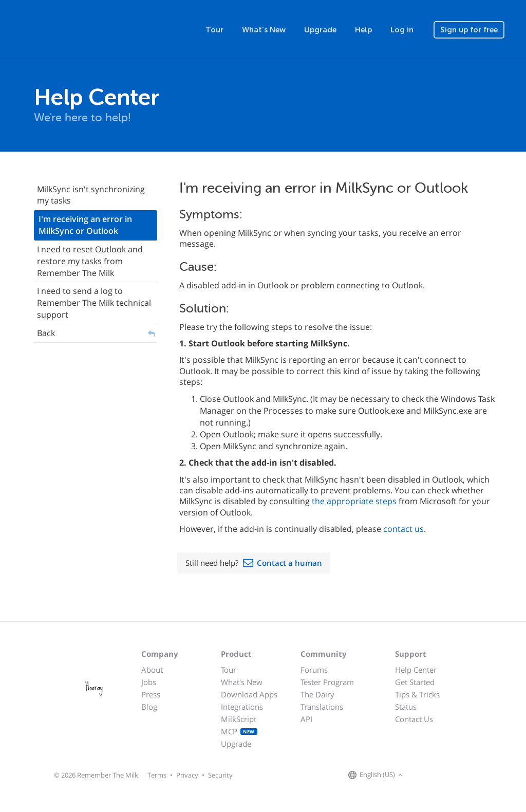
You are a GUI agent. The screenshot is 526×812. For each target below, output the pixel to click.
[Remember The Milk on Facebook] (420, 776)
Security (220, 775)
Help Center (416, 670)
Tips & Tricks (417, 694)
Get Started (415, 682)
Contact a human (289, 563)
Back (46, 333)
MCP (239, 731)
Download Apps (249, 694)
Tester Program (327, 682)
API (306, 719)
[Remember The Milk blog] (447, 776)
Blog (149, 707)
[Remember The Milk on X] (435, 776)
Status (406, 707)
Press (151, 694)
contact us (403, 529)
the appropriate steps (354, 501)
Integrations (242, 707)
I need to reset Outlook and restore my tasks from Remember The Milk (90, 261)
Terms (157, 775)
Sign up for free (469, 30)
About (152, 670)
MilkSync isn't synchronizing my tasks (91, 195)
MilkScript (239, 719)
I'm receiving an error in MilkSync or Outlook (85, 225)
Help (363, 30)
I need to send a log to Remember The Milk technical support (94, 303)
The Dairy (317, 694)
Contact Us (414, 719)
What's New (264, 30)
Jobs (149, 682)
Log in (402, 30)
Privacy (187, 775)
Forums (314, 670)
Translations (322, 707)
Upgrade (320, 30)
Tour (214, 30)
